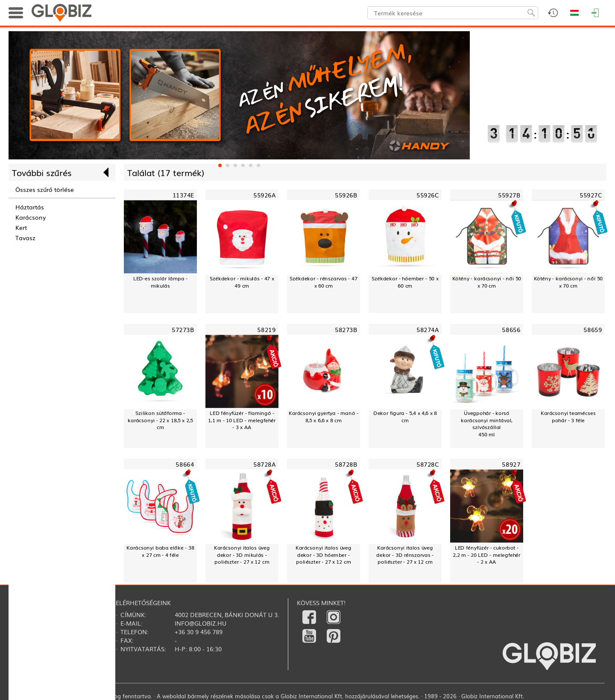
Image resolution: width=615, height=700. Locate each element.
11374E (183, 195)
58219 (266, 330)
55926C (428, 195)
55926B (346, 195)
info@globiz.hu (201, 623)
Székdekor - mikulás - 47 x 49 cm (242, 282)
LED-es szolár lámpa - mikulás (160, 282)
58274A (428, 330)
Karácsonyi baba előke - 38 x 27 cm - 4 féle (160, 551)
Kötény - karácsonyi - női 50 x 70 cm (487, 282)
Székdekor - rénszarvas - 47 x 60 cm (323, 282)
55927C (591, 195)
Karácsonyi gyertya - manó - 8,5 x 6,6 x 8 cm (324, 416)
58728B (346, 464)
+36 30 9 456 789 (199, 632)
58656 (511, 330)
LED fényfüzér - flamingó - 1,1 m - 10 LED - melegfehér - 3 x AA (242, 420)
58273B (346, 330)
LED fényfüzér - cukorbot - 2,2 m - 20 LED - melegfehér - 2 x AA (486, 555)
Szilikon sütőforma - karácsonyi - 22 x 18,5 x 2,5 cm (160, 420)
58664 (185, 464)
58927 (511, 464)
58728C (428, 464)
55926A (264, 195)
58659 (593, 330)
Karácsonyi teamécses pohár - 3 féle (568, 416)
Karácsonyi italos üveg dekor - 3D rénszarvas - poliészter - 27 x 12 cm (405, 555)
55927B (509, 195)
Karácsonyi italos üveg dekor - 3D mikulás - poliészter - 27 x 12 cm (242, 555)
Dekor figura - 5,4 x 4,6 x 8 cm (405, 416)
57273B (183, 330)
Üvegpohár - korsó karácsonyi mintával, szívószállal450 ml (487, 424)
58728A (264, 464)
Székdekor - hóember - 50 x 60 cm (405, 282)
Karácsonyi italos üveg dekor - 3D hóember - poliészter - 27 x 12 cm (324, 555)
